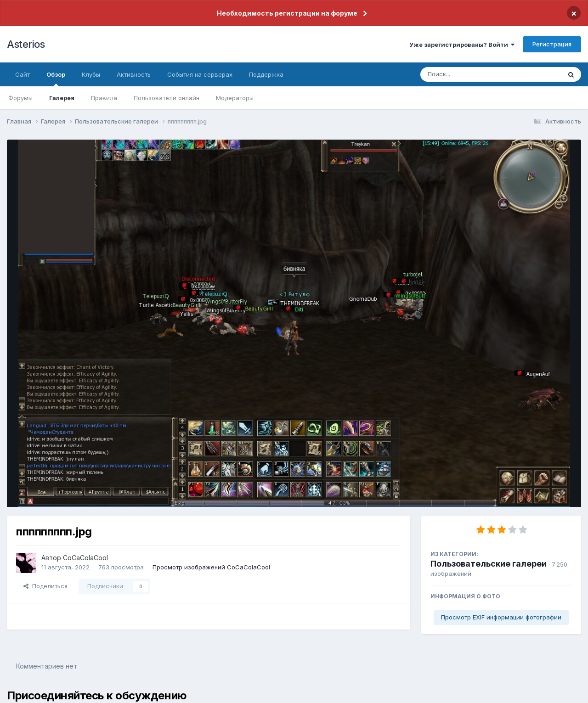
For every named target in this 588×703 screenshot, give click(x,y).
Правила (104, 98)
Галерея (62, 98)
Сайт (23, 74)
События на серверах (200, 74)
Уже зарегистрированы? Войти (462, 45)
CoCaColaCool (85, 558)
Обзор (56, 79)
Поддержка (266, 74)
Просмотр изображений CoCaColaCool (211, 567)
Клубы (91, 74)
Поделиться (45, 586)
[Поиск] (473, 74)
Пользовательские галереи (489, 564)
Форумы (20, 98)
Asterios (26, 44)
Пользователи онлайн (167, 98)
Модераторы (235, 98)
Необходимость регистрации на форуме (287, 13)
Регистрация (552, 44)
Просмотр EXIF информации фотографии (501, 617)
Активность (134, 74)
